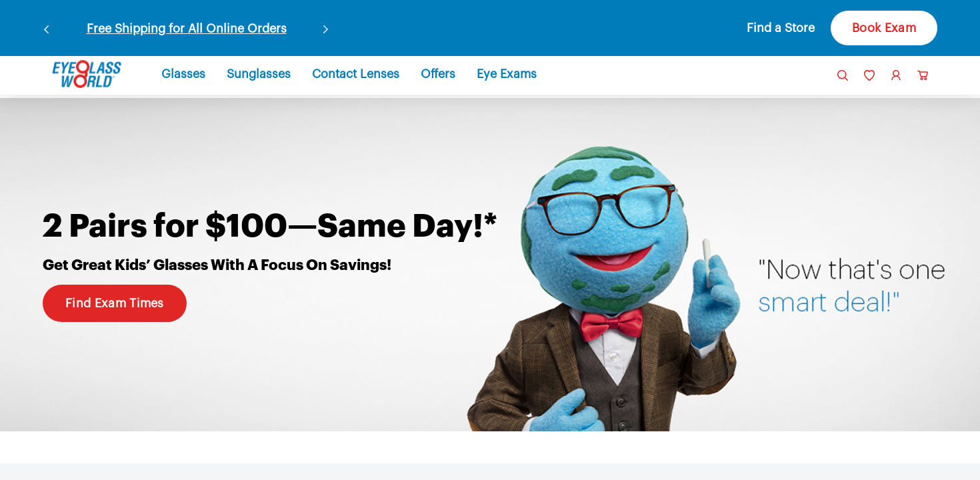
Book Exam (884, 28)
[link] (87, 74)
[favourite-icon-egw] (869, 75)
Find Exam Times (115, 303)
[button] (766, 28)
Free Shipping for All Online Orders (187, 29)
